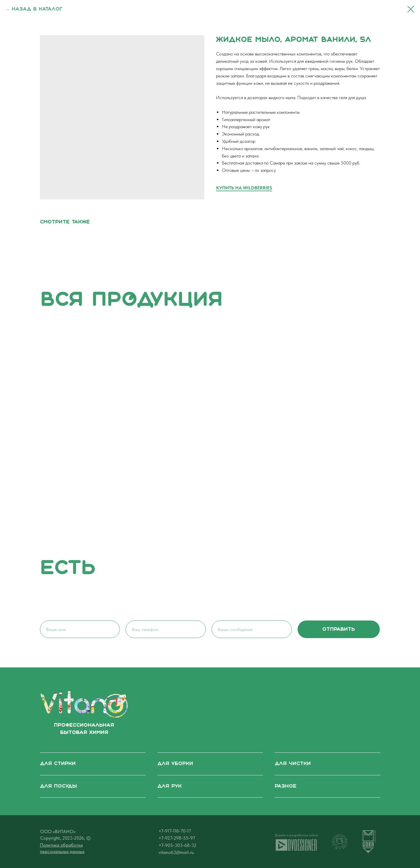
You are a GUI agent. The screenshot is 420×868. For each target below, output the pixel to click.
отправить (339, 629)
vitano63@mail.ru (176, 852)
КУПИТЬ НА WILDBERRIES (244, 188)
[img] (84, 704)
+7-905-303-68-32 (177, 845)
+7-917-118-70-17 (175, 831)
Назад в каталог (37, 9)
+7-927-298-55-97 (177, 838)
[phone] (166, 629)
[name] (80, 629)
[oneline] (252, 629)
